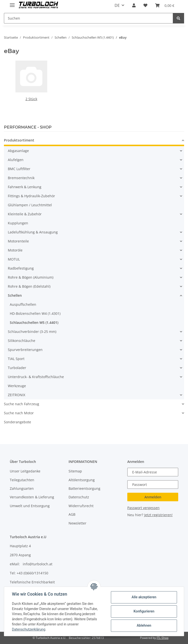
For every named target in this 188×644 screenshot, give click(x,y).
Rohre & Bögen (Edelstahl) (29, 286)
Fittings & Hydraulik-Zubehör (31, 196)
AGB (72, 514)
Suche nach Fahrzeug (22, 404)
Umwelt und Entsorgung (30, 506)
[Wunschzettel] (145, 5)
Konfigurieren (144, 611)
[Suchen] (88, 18)
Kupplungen (18, 223)
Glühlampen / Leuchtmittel (30, 205)
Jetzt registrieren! (158, 515)
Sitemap (75, 471)
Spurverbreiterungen (25, 350)
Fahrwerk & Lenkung (25, 187)
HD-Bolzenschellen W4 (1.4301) (35, 313)
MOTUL (14, 259)
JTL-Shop (163, 638)
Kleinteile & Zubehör (25, 214)
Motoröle (15, 250)
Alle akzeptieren (144, 597)
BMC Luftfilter (19, 169)
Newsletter (77, 523)
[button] (134, 5)
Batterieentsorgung (84, 488)
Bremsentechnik (21, 178)
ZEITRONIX (17, 395)
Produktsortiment (19, 140)
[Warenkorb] (165, 5)
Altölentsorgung (82, 480)
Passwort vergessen (143, 508)
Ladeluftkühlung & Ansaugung (33, 232)
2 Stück (31, 99)
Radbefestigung (21, 268)
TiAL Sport (16, 359)
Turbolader (17, 368)
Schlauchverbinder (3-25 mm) (32, 332)
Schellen (15, 295)
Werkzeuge (17, 386)
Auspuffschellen (23, 304)
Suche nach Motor (19, 413)
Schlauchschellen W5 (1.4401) (34, 322)
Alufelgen (16, 160)
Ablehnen (144, 625)
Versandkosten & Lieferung (32, 497)
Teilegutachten (22, 480)
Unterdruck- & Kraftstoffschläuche (36, 377)
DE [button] (117, 5)
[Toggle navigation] (12, 3)
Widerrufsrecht (81, 506)
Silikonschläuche (22, 341)
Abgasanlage (18, 151)
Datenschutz (79, 497)
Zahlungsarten (22, 488)
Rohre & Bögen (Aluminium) (31, 277)
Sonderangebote (18, 422)
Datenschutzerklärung (29, 629)
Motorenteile (18, 241)
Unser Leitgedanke (25, 471)
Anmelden (153, 497)
